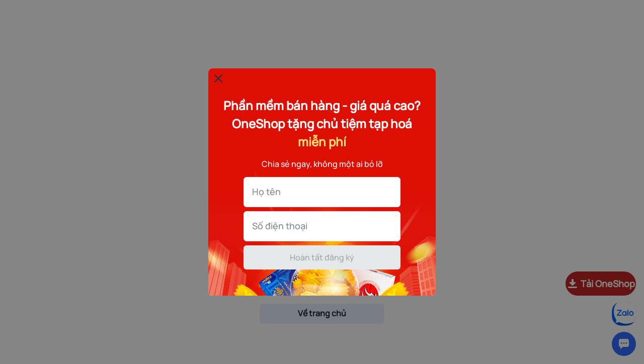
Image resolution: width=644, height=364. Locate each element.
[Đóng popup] (218, 78)
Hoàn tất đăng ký (322, 257)
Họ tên (266, 192)
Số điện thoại (280, 226)
